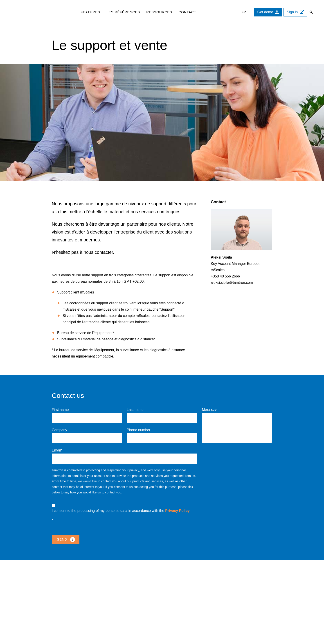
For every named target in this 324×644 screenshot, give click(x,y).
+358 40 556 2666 (225, 276)
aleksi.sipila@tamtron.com (232, 283)
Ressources (159, 12)
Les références (123, 12)
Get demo (268, 12)
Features (90, 12)
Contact (187, 12)
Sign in (295, 12)
